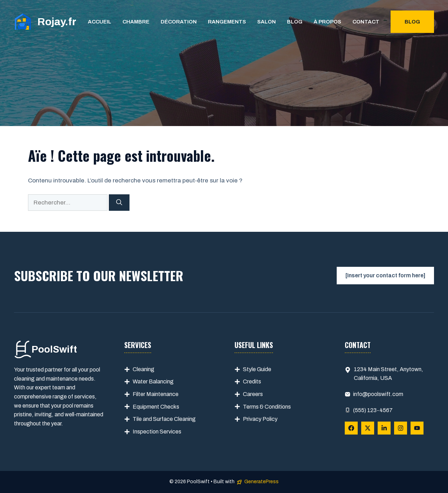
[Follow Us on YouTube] (417, 428)
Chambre (136, 22)
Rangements (227, 22)
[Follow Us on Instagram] (401, 428)
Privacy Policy (260, 419)
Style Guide (257, 369)
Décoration (179, 22)
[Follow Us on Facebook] (351, 428)
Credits (252, 381)
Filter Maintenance (156, 394)
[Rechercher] (119, 203)
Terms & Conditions (267, 407)
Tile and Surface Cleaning (164, 419)
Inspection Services (157, 432)
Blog (295, 22)
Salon (267, 22)
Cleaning (143, 369)
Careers (253, 394)
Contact (366, 22)
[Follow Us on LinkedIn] (384, 428)
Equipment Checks (156, 407)
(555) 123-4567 (373, 410)
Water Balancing (153, 381)
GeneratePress (261, 482)
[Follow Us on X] (368, 428)
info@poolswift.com (378, 394)
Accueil (100, 22)
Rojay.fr (57, 22)
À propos (327, 22)
